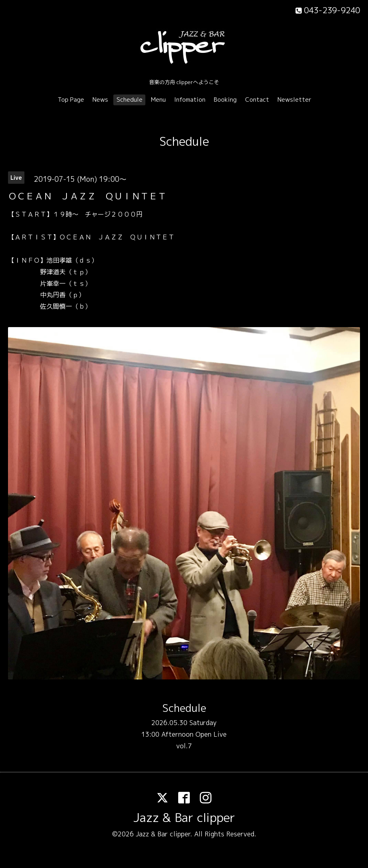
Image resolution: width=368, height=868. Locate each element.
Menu (158, 99)
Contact (257, 99)
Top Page (71, 99)
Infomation (190, 99)
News (100, 99)
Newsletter (295, 99)
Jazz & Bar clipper (184, 818)
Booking (225, 99)
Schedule (130, 99)
